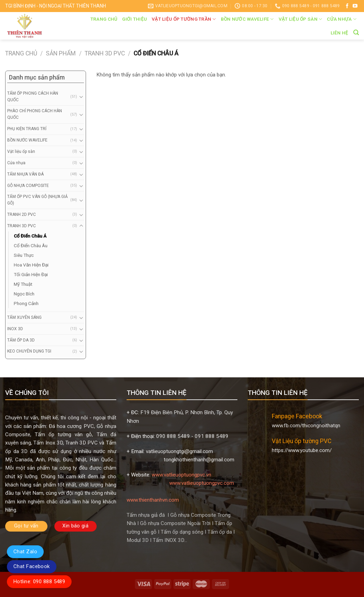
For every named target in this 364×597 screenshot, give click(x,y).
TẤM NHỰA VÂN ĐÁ (25, 174)
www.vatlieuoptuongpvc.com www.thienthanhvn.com (181, 491)
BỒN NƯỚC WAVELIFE (247, 19)
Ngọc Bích (24, 294)
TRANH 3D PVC (105, 53)
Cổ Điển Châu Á (30, 236)
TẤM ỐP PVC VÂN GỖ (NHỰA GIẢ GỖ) (38, 200)
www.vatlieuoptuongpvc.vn (181, 475)
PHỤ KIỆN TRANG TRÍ (27, 129)
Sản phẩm (61, 53)
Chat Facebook (32, 566)
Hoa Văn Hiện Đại (31, 265)
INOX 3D (15, 329)
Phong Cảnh (26, 303)
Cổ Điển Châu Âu (31, 245)
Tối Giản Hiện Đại (31, 274)
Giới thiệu (135, 19)
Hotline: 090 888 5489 (39, 582)
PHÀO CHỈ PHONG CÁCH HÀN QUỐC (35, 114)
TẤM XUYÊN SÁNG (24, 317)
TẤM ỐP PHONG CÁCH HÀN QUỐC (33, 97)
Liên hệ (340, 33)
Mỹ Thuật (23, 284)
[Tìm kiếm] (356, 33)
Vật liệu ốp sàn (301, 19)
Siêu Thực (24, 255)
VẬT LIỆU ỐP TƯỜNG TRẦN (184, 19)
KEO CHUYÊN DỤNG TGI (29, 351)
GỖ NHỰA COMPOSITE (28, 186)
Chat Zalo (25, 552)
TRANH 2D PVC (22, 214)
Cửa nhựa (342, 19)
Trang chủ (104, 19)
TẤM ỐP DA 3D (21, 340)
